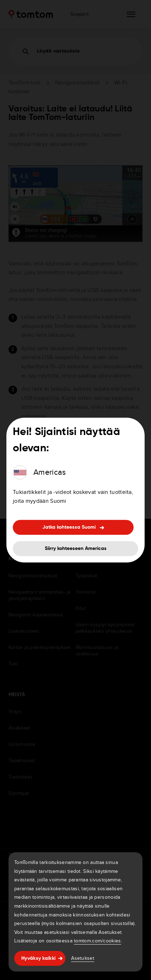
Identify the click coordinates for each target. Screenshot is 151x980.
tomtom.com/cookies (97, 941)
